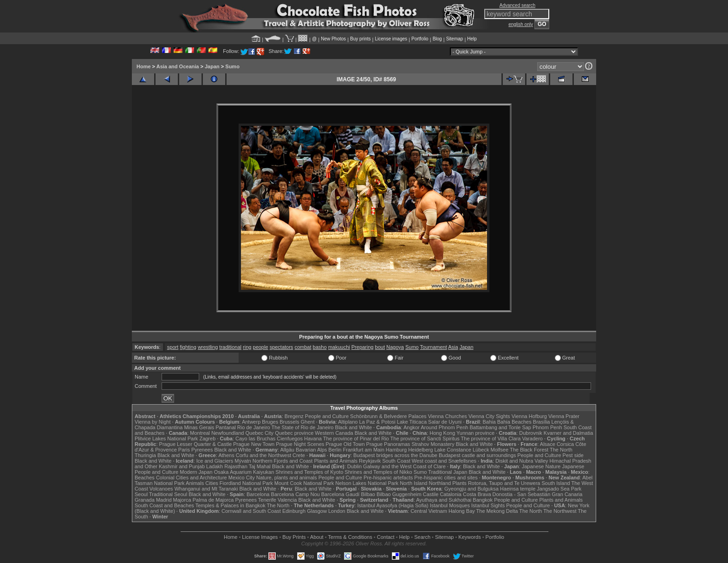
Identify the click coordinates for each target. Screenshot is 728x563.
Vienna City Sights (489, 416)
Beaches (145, 478)
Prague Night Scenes (300, 444)
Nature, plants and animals (287, 478)
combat (303, 347)
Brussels (289, 422)
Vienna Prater (564, 416)
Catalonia (450, 494)
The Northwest (560, 511)
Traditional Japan (448, 472)
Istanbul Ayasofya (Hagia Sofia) (393, 505)
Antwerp (251, 422)
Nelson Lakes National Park (367, 483)
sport (173, 347)
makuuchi (339, 347)
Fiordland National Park (246, 483)
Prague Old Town (345, 444)
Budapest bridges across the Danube (395, 455)
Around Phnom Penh (444, 427)
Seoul (141, 494)
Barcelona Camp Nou (296, 494)
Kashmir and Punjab (182, 466)
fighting (188, 347)
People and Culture (327, 416)
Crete (299, 455)
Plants (459, 483)
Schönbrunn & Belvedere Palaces (388, 416)
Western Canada (334, 433)
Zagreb (207, 439)
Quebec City (260, 433)
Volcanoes (161, 489)
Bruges (270, 422)
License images (391, 39)
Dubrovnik (531, 433)
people (261, 347)
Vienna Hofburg (529, 416)
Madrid (164, 500)
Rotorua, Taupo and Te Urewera (504, 483)
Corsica (565, 444)
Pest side (573, 455)
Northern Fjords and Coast (283, 461)
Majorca (182, 500)
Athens (226, 455)
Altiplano (348, 422)
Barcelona (258, 494)
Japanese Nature (541, 466)
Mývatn (243, 461)
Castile (431, 494)
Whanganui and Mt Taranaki (206, 489)
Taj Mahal (260, 466)
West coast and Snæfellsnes (444, 461)
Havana (313, 439)
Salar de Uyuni (445, 422)
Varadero (532, 439)
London (337, 511)
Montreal (200, 433)
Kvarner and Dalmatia (568, 433)
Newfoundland (227, 433)
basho (320, 347)
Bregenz (294, 416)
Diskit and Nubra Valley (522, 461)
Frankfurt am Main (364, 450)
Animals (195, 483)
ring (247, 347)
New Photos (333, 39)
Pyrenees (202, 450)
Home (144, 66)
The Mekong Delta (497, 511)
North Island (413, 483)
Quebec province (294, 433)
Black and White (354, 427)
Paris (184, 450)
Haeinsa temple (518, 489)
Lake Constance (453, 450)
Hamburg (396, 450)
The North (561, 450)
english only (521, 24)
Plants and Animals (336, 461)
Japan (212, 66)
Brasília (542, 422)
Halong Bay (462, 511)
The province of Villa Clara (491, 439)
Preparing (363, 347)
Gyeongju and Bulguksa (471, 489)
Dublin (354, 466)
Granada (145, 500)
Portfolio (420, 39)
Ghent (308, 422)
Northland (440, 483)
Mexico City (242, 478)
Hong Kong (442, 433)
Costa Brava (477, 494)
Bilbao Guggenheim (399, 494)
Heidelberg (420, 450)
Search (422, 537)
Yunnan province (475, 433)
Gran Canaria (567, 494)
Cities (212, 483)
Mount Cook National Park (304, 483)
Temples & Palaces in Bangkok (231, 505)
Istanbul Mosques (450, 505)
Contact (386, 537)
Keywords (469, 537)
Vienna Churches (448, 416)
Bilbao (368, 494)
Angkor (412, 427)
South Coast (396, 461)
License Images (260, 537)
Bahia (489, 422)
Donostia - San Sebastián (522, 494)
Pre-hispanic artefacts (388, 478)
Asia (453, 347)
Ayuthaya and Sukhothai (444, 500)
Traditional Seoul (168, 494)
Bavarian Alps (311, 450)
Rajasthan (236, 466)
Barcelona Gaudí (341, 494)
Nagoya (395, 347)
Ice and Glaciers (215, 461)
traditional (230, 347)
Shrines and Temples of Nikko (378, 472)
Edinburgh (294, 511)
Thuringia (145, 455)
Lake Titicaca (412, 422)
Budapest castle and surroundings (477, 455)
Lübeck (481, 450)
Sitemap (455, 39)
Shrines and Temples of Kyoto (309, 472)
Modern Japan (196, 472)
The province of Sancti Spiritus (425, 439)
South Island (556, 483)
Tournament (434, 347)
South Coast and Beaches (164, 505)
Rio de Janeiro (254, 427)
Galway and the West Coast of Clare (404, 466)
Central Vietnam (429, 511)
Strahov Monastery (433, 444)
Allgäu (287, 450)
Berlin (335, 450)
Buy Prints (294, 537)
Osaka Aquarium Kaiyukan (244, 472)
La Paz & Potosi (377, 422)
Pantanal (225, 427)
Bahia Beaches (514, 422)
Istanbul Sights (488, 505)
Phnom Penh (547, 427)
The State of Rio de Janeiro (303, 427)
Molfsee (500, 450)
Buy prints (360, 39)
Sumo (232, 66)
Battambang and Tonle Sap (500, 427)
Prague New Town (254, 444)
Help (472, 39)
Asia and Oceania (178, 66)
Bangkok (483, 500)
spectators (282, 347)
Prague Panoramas (388, 444)
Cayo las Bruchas (255, 439)
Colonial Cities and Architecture (192, 478)
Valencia (287, 500)
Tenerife (267, 500)
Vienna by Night (153, 422)
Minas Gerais (199, 427)
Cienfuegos (290, 439)
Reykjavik (370, 461)
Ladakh (214, 466)
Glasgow (317, 511)
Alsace (548, 444)
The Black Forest (529, 450)
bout (380, 347)
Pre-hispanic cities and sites (446, 478)
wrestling (208, 347)
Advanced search (517, 5)
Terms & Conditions (350, 537)
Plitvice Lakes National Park (166, 439)
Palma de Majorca (213, 500)
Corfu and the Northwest (263, 455)
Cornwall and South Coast (251, 511)
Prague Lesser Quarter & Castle (196, 444)
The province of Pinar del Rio (356, 439)
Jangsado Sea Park (559, 489)
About (317, 537)
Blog (437, 39)
